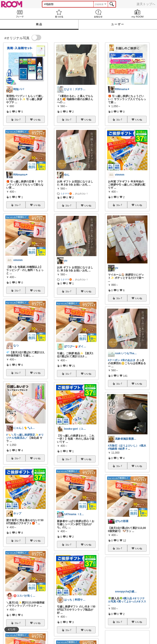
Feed (20, 14)
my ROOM (137, 14)
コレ (18, 120)
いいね (37, 120)
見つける (59, 14)
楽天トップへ (146, 4)
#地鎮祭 (113, 449)
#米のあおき (128, 360)
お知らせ (98, 14)
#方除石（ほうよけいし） (123, 446)
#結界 (122, 449)
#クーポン (114, 360)
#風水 (143, 446)
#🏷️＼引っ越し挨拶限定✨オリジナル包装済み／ (25, 436)
